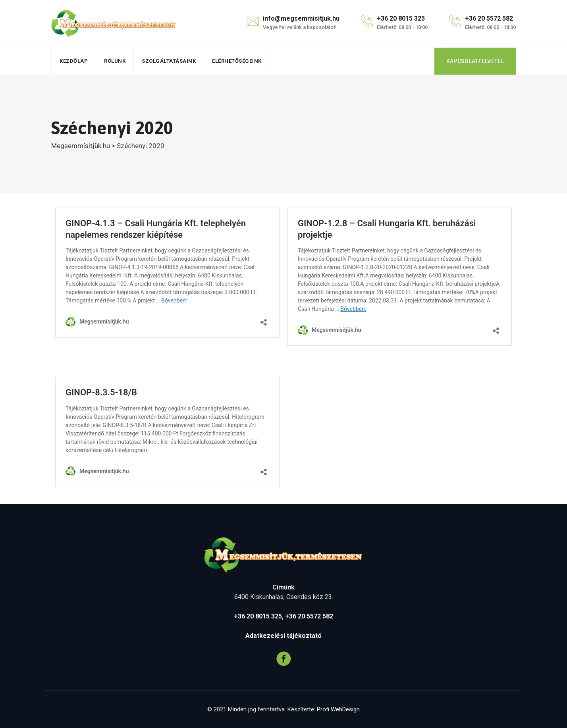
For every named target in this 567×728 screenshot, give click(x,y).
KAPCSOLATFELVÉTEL (475, 61)
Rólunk (115, 61)
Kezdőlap (74, 61)
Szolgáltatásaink (169, 61)
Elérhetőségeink (237, 61)
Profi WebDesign (338, 709)
